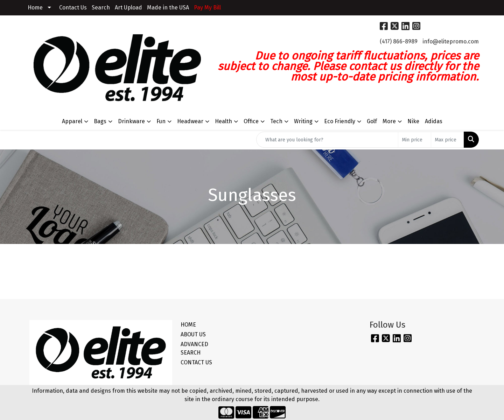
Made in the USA (168, 8)
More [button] (389, 121)
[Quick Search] (327, 140)
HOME (188, 325)
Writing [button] (303, 121)
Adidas (434, 121)
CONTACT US (196, 362)
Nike (413, 121)
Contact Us (73, 8)
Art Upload (128, 8)
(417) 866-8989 (399, 41)
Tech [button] (276, 121)
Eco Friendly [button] (340, 121)
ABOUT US (193, 334)
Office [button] (251, 121)
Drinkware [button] (131, 121)
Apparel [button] (72, 121)
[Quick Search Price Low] (415, 140)
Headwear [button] (190, 121)
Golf (372, 121)
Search (101, 8)
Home (35, 8)
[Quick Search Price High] (447, 140)
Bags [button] (100, 121)
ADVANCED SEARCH (194, 348)
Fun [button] (161, 121)
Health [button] (223, 121)
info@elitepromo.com (451, 41)
